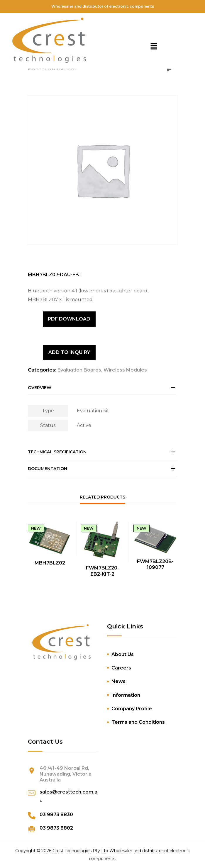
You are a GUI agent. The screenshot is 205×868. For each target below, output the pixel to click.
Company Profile (132, 709)
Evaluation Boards (79, 370)
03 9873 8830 (56, 814)
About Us (123, 654)
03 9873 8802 (56, 828)
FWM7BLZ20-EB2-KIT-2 (103, 571)
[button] (154, 47)
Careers (121, 668)
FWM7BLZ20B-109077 (155, 564)
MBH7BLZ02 (50, 563)
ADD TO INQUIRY (69, 352)
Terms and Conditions (138, 722)
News (118, 681)
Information (126, 695)
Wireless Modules (125, 370)
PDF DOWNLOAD (69, 319)
